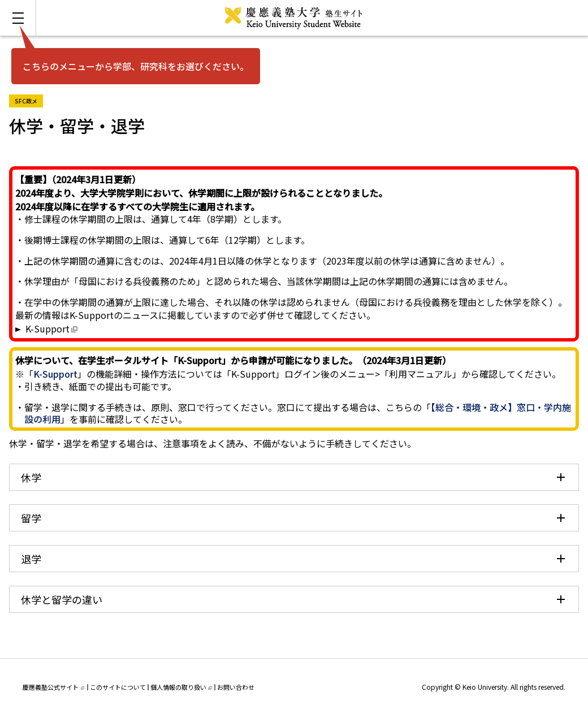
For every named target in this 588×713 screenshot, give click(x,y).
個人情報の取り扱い (181, 687)
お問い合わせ (236, 687)
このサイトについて (118, 687)
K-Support (47, 329)
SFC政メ (29, 100)
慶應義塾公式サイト (53, 687)
